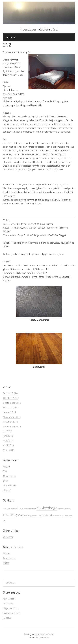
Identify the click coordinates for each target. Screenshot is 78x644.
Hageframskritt (11, 608)
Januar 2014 (10, 412)
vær (4, 520)
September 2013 (12, 426)
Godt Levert (9, 558)
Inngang (32, 509)
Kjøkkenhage (47, 508)
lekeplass (67, 509)
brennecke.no (47, 634)
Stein (6, 481)
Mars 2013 (9, 450)
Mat (5, 471)
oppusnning (37, 516)
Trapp (61, 516)
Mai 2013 (8, 441)
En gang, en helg (12, 613)
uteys (66, 516)
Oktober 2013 (11, 422)
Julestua (7, 618)
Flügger (7, 553)
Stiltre (6, 563)
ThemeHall (44, 638)
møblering (28, 516)
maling (10, 515)
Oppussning (10, 476)
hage (21, 508)
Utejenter (8, 537)
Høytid (6, 467)
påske (45, 515)
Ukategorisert (10, 485)
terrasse (56, 516)
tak (51, 515)
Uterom (7, 490)
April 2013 (9, 445)
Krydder (61, 509)
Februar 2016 (10, 393)
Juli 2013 (8, 431)
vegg (70, 516)
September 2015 (12, 403)
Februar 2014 (10, 407)
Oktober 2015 (11, 398)
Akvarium (7, 509)
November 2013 (12, 417)
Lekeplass (8, 603)
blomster (14, 509)
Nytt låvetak (9, 599)
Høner (26, 509)
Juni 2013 (8, 436)
